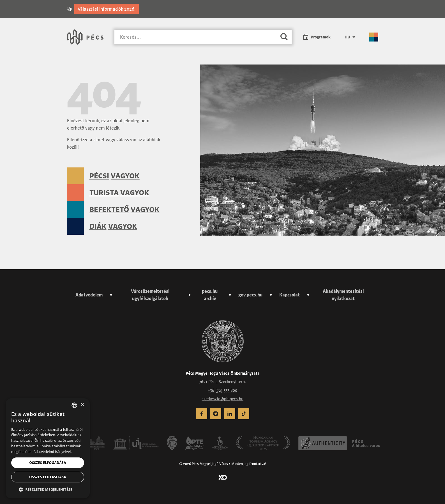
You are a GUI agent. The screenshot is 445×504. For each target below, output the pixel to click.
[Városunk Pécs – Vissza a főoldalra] (85, 37)
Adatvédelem (89, 295)
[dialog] (48, 448)
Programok (321, 37)
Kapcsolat (290, 295)
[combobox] (74, 405)
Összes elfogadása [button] (48, 463)
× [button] (82, 405)
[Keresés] (195, 37)
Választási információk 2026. (107, 9)
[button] (48, 489)
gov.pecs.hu (250, 295)
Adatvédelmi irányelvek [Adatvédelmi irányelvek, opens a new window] (52, 452)
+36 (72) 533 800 (222, 390)
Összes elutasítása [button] (48, 477)
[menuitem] (350, 37)
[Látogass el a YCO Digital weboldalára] (223, 477)
